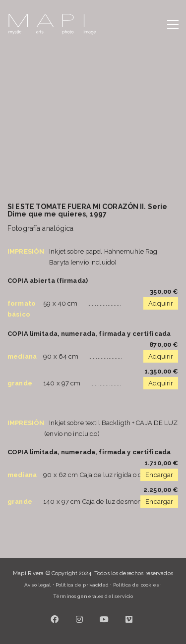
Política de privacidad (82, 585)
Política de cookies (136, 585)
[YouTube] (104, 619)
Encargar (159, 475)
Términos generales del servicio (93, 596)
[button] (173, 24)
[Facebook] (55, 619)
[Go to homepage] (52, 24)
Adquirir (161, 303)
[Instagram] (79, 619)
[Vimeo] (129, 619)
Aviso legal (37, 585)
